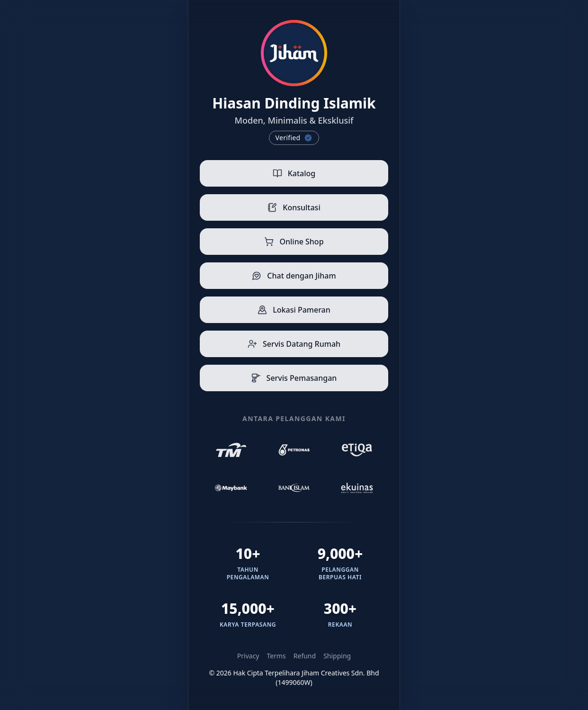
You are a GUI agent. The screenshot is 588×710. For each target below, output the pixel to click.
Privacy (248, 656)
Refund (305, 656)
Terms (276, 656)
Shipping (337, 656)
